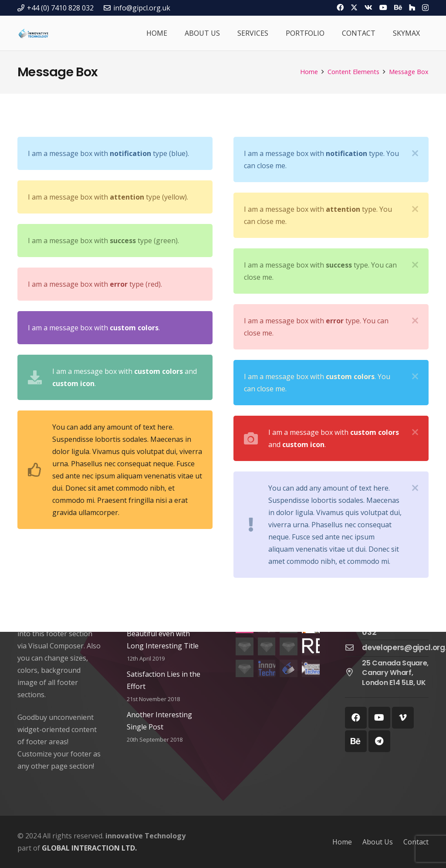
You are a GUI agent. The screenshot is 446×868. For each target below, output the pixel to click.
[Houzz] (412, 7)
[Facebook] (340, 7)
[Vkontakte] (368, 7)
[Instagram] (425, 8)
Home (342, 842)
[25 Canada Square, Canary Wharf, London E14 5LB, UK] (354, 673)
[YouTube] (383, 7)
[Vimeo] (403, 718)
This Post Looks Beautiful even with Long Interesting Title (163, 634)
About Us (378, 842)
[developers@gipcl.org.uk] (354, 648)
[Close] (415, 153)
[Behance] (398, 7)
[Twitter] (354, 7)
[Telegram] (379, 741)
